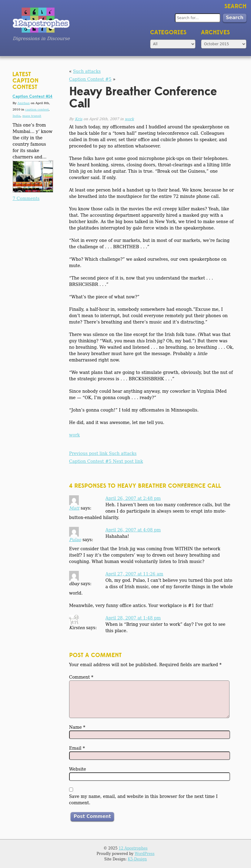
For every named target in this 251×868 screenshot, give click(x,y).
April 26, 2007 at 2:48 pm (133, 498)
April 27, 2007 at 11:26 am (134, 574)
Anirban (24, 103)
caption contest (37, 109)
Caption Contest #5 (90, 79)
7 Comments (26, 198)
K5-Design (137, 859)
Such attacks (87, 71)
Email (77, 748)
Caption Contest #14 (32, 97)
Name (77, 727)
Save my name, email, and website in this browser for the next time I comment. (143, 800)
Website (78, 769)
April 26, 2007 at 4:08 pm (133, 530)
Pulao (75, 540)
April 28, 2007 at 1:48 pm (133, 618)
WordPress (144, 854)
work (129, 119)
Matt (74, 508)
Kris (79, 119)
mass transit (32, 116)
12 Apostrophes (133, 848)
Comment (81, 677)
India (16, 116)
